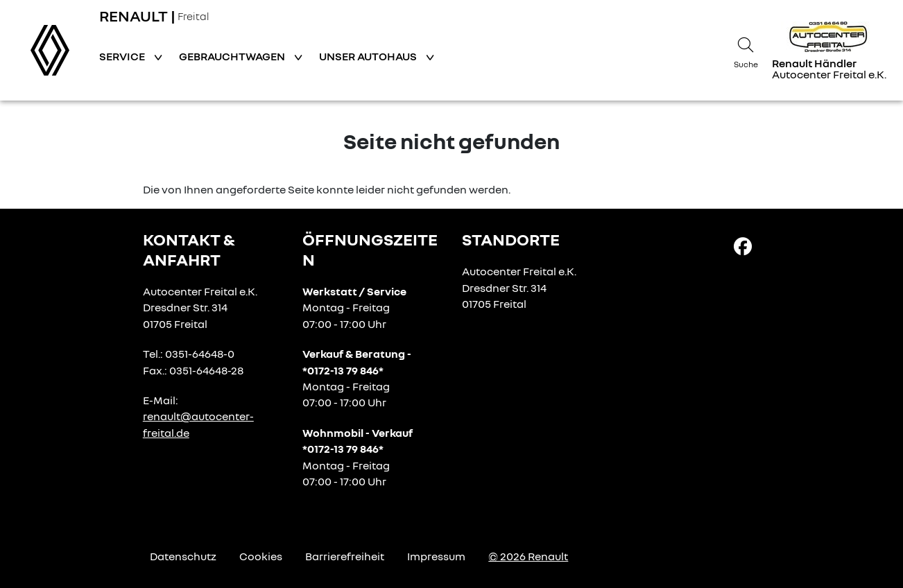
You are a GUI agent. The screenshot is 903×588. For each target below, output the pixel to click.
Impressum (436, 556)
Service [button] (123, 56)
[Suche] (746, 51)
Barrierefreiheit (345, 556)
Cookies (261, 556)
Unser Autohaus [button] (369, 56)
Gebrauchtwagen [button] (233, 56)
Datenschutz (183, 556)
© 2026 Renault (528, 556)
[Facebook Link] (743, 245)
